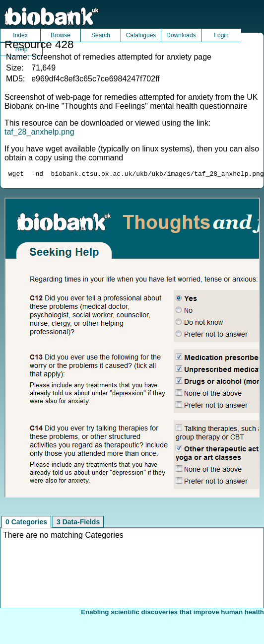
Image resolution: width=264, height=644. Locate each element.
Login (221, 35)
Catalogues (141, 35)
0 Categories (26, 523)
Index (20, 35)
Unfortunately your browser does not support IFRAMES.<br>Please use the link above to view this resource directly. (132, 349)
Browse (61, 35)
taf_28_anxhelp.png (39, 132)
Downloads (181, 35)
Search (101, 35)
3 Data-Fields (78, 523)
